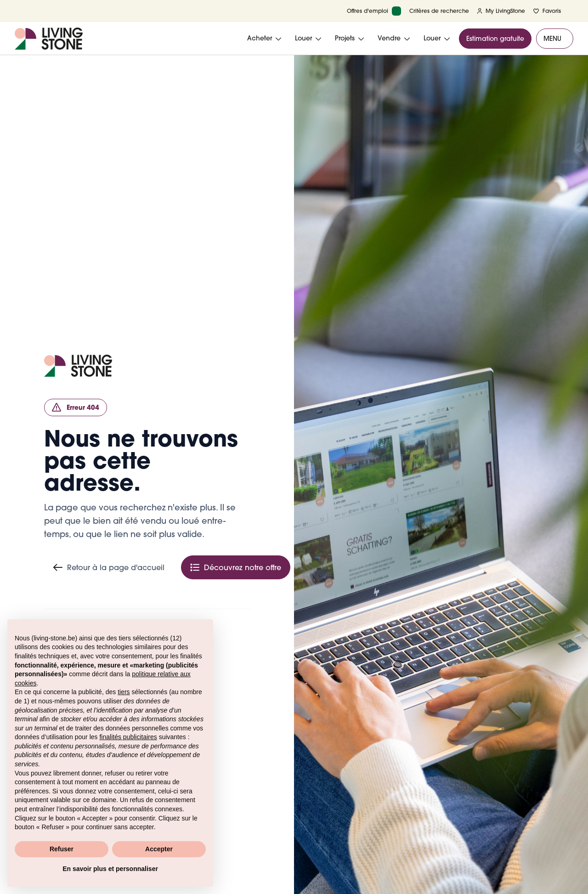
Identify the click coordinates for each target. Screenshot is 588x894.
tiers (124, 692)
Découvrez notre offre (236, 567)
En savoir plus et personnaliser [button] (110, 869)
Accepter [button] (159, 849)
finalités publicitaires (128, 737)
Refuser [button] (62, 849)
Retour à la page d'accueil (109, 567)
